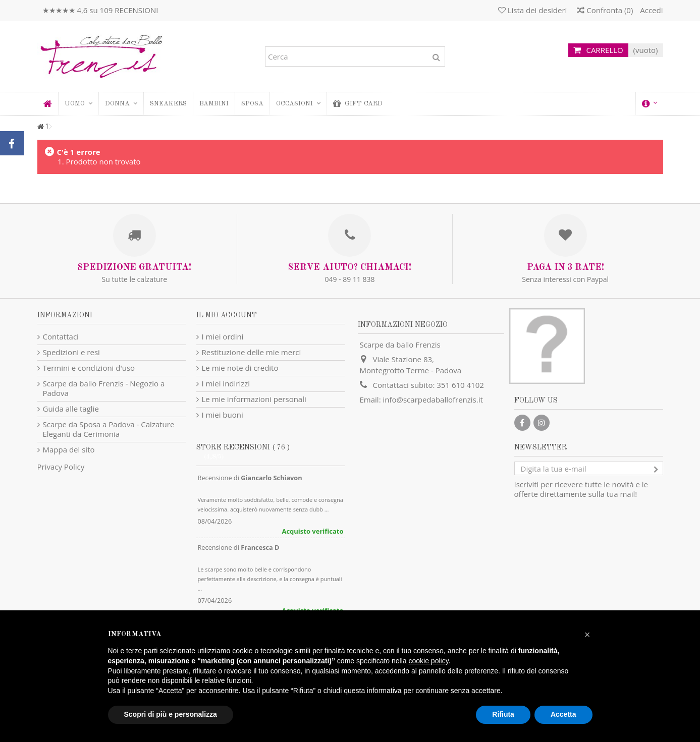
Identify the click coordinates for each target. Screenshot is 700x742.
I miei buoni (223, 415)
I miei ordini (223, 337)
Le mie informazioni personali (254, 399)
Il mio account (227, 315)
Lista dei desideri (533, 10)
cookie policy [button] (428, 661)
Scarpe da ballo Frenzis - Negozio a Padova (104, 388)
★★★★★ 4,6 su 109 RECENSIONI (100, 10)
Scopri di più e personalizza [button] (171, 714)
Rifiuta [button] (503, 714)
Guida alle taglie (71, 409)
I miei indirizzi (226, 384)
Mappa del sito (69, 450)
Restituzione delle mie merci (252, 352)
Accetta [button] (563, 714)
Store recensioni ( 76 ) (243, 447)
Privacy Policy (61, 467)
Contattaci (61, 337)
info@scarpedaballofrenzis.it (433, 399)
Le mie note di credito (240, 368)
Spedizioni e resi (71, 352)
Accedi (650, 10)
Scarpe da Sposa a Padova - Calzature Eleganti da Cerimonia (109, 429)
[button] (121, 104)
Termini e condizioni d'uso (89, 368)
